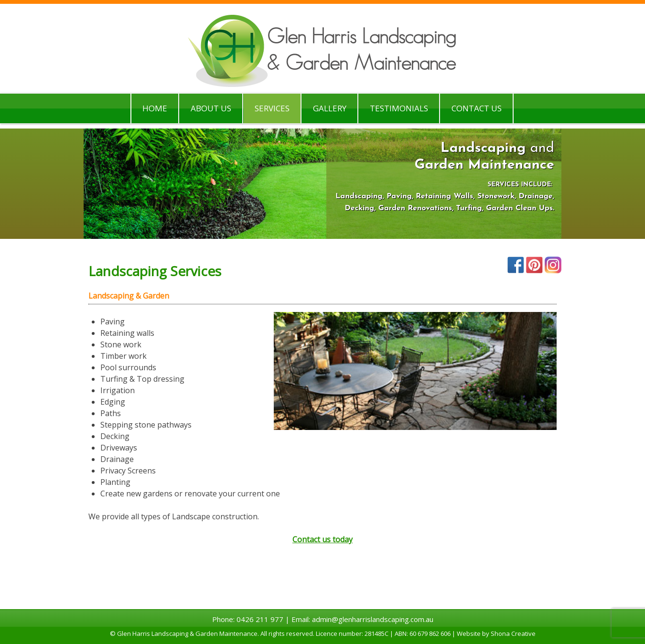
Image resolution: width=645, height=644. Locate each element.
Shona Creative (513, 633)
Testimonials (399, 108)
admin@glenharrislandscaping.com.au (373, 619)
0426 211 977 (260, 619)
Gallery (330, 108)
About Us (211, 108)
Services (272, 108)
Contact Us (477, 108)
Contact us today (322, 539)
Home (155, 108)
